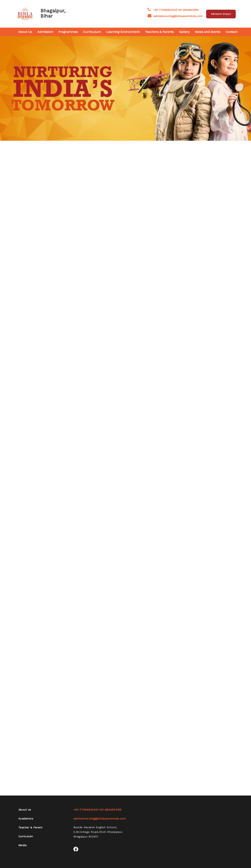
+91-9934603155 (188, 10)
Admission (45, 32)
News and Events (208, 32)
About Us (25, 32)
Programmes (68, 32)
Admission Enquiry (221, 14)
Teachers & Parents (159, 32)
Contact (231, 32)
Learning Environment (123, 32)
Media (23, 845)
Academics (26, 819)
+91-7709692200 (165, 10)
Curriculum (92, 32)
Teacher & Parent (30, 827)
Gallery (184, 32)
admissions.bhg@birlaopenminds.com (175, 16)
